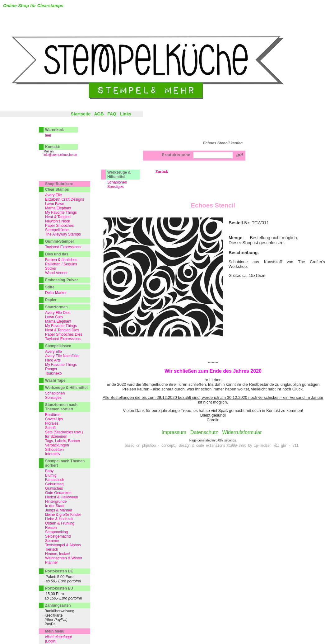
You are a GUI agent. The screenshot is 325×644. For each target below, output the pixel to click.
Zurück (162, 172)
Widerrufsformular (242, 432)
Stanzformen (56, 307)
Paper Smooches (59, 226)
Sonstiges (116, 187)
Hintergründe (56, 502)
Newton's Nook (58, 221)
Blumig (51, 475)
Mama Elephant (58, 208)
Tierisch (52, 549)
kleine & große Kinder (63, 515)
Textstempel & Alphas (63, 545)
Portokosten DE (59, 571)
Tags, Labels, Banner (63, 441)
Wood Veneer (56, 273)
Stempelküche (57, 230)
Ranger (51, 369)
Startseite (81, 114)
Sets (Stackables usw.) (64, 432)
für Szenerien (56, 436)
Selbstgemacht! (58, 536)
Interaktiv (53, 454)
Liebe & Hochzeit (59, 519)
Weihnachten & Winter (64, 558)
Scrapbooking (56, 532)
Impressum (174, 432)
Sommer (52, 541)
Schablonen (55, 393)
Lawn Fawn (55, 204)
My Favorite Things (61, 212)
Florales (52, 423)
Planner (51, 562)
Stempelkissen (58, 346)
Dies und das (57, 254)
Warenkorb (55, 130)
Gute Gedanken (58, 493)
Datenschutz (204, 432)
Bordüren (53, 415)
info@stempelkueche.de (60, 155)
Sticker (51, 268)
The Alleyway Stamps (63, 234)
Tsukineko (53, 373)
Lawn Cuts (54, 317)
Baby (49, 471)
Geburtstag (54, 484)
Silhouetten (54, 450)
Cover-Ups (54, 419)
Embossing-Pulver (61, 280)
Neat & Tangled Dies (62, 330)
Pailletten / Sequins (61, 264)
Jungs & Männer (59, 510)
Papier (51, 300)
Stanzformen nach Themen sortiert (61, 407)
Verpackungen (57, 445)
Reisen (51, 528)
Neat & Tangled (58, 217)
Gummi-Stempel (59, 241)
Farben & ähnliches (61, 260)
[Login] (51, 641)
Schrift (50, 428)
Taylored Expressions (63, 247)
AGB (99, 114)
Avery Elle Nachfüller (62, 356)
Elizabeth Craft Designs (65, 199)
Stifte (50, 287)
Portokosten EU (59, 588)
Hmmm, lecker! (58, 554)
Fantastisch (55, 480)
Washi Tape (55, 380)
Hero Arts (53, 360)
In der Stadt (55, 506)
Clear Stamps (57, 189)
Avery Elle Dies (58, 313)
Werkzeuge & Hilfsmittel (119, 175)
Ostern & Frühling (60, 523)
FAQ (112, 114)
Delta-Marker (56, 293)
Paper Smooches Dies (64, 334)
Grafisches (54, 488)
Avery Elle (53, 195)
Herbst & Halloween (62, 497)
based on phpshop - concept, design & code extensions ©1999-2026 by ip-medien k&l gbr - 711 (211, 446)
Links (126, 114)
